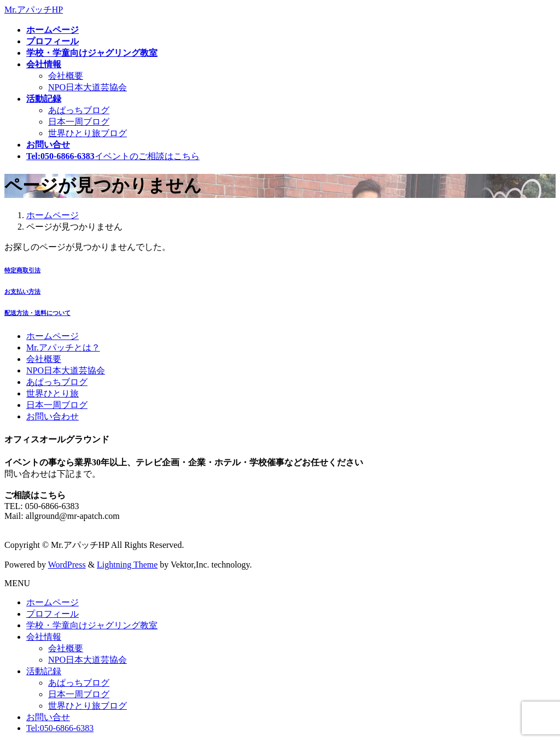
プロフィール (52, 614)
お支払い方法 (22, 291)
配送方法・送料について (37, 313)
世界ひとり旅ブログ (87, 133)
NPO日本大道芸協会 (87, 87)
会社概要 (66, 76)
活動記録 (44, 671)
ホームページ (52, 336)
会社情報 (44, 637)
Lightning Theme (127, 565)
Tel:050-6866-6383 (60, 728)
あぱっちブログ (79, 110)
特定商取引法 (22, 270)
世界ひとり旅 (52, 393)
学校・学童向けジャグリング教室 (92, 625)
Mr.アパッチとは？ (63, 347)
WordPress (67, 565)
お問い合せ (48, 717)
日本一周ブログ (79, 122)
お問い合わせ (52, 416)
